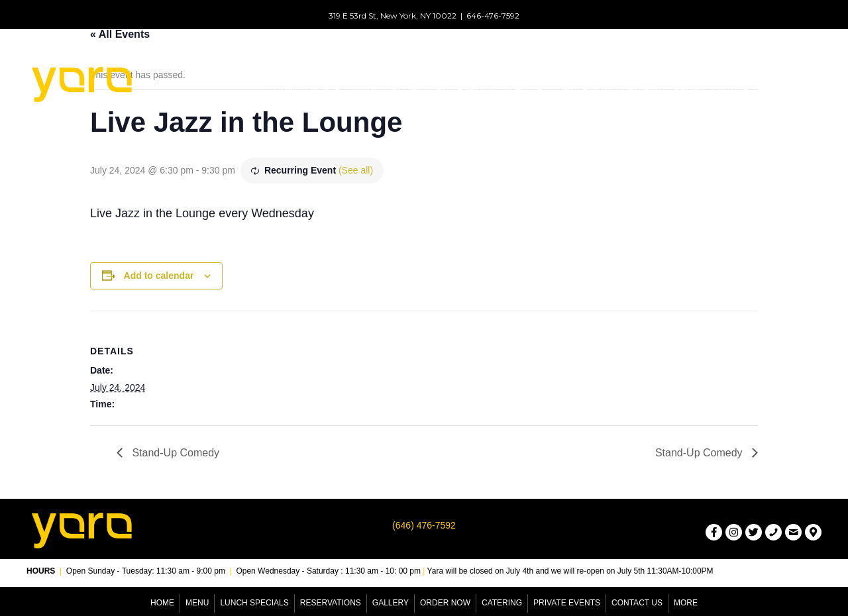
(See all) (356, 170)
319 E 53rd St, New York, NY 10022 (393, 16)
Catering (502, 603)
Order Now (445, 603)
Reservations (331, 603)
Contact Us (637, 603)
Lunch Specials (254, 603)
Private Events (567, 603)
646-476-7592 (493, 16)
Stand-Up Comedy (174, 453)
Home (162, 603)
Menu (197, 603)
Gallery (391, 603)
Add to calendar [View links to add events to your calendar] (159, 276)
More (686, 603)
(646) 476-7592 (424, 525)
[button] (338, 89)
